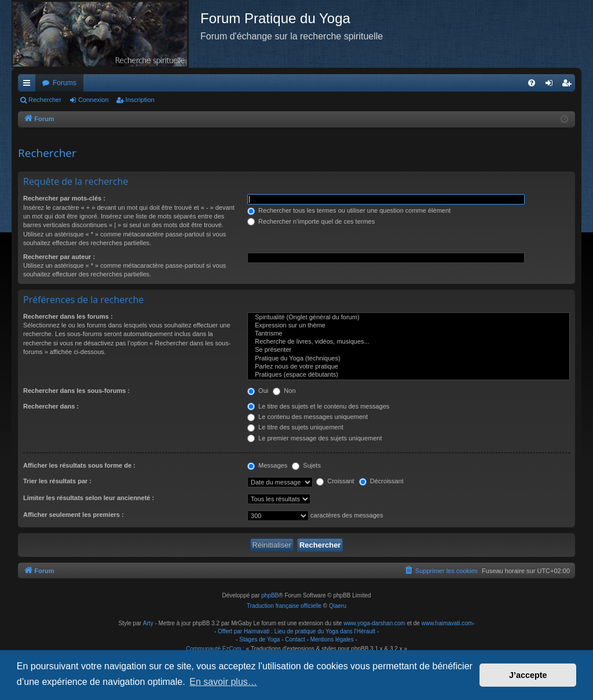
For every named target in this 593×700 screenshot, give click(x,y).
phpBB (270, 595)
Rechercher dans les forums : (68, 316)
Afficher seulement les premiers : (74, 515)
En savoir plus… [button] (223, 682)
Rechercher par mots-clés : (64, 198)
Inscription (140, 100)
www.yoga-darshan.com (374, 623)
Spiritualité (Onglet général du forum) (409, 318)
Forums (65, 83)
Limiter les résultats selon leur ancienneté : (89, 498)
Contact (295, 639)
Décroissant (381, 481)
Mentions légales (332, 639)
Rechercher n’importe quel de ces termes (311, 221)
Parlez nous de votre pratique (409, 367)
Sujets (306, 465)
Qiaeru (338, 606)
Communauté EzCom (214, 649)
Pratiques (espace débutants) (409, 375)
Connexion (94, 100)
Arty (148, 623)
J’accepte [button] (528, 675)
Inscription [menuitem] (569, 85)
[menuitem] (532, 83)
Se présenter (409, 350)
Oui (258, 391)
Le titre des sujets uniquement (295, 427)
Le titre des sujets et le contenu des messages (318, 406)
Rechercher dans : (51, 406)
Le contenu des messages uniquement (308, 417)
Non (284, 391)
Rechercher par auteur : (59, 257)
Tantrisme (409, 334)
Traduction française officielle (284, 606)
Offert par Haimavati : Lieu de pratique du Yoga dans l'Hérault (296, 631)
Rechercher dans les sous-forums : (76, 391)
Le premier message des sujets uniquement (314, 438)
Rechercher (45, 100)
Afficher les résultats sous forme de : (79, 465)
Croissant (335, 481)
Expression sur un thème (409, 326)
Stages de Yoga (259, 639)
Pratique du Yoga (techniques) (409, 359)
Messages (267, 465)
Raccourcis (29, 85)
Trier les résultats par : (57, 481)
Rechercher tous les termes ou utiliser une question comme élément (349, 210)
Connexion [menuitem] (552, 85)
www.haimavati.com (447, 623)
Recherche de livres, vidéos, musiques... (409, 342)
